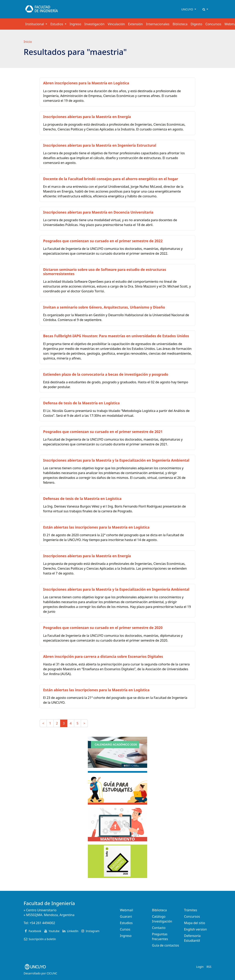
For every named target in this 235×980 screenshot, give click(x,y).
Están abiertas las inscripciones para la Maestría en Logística (96, 527)
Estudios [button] (57, 24)
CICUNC (52, 973)
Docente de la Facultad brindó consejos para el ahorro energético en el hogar (111, 179)
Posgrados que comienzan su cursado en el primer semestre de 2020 (103, 628)
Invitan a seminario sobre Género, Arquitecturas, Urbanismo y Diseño (104, 307)
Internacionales (158, 24)
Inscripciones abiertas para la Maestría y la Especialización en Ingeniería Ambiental (116, 460)
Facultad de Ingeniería (49, 903)
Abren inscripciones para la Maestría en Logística (86, 83)
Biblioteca (180, 24)
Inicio (28, 42)
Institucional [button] (35, 24)
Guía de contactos (166, 945)
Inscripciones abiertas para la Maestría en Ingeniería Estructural (100, 145)
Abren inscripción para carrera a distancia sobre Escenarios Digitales (103, 656)
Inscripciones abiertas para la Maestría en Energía (87, 117)
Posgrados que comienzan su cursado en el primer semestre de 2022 (103, 241)
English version (195, 929)
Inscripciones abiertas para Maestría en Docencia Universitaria (98, 212)
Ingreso (75, 24)
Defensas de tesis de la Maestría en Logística (82, 499)
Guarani (126, 916)
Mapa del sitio (195, 923)
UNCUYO (187, 9)
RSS (209, 967)
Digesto (197, 24)
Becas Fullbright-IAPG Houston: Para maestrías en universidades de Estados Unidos (116, 336)
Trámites (191, 910)
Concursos (213, 24)
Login (200, 967)
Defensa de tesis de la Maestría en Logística (81, 403)
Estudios (126, 923)
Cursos (125, 929)
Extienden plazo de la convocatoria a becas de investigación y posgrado (106, 374)
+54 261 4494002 (42, 923)
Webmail (127, 910)
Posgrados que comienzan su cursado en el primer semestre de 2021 (103, 432)
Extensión (135, 24)
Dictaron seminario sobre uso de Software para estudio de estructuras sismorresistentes (105, 272)
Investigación (94, 24)
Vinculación (116, 24)
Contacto (159, 928)
